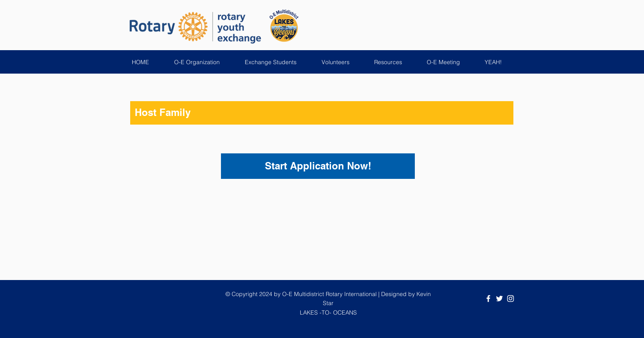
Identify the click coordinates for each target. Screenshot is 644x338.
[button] (203, 62)
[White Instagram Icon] (511, 299)
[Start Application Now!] (318, 166)
